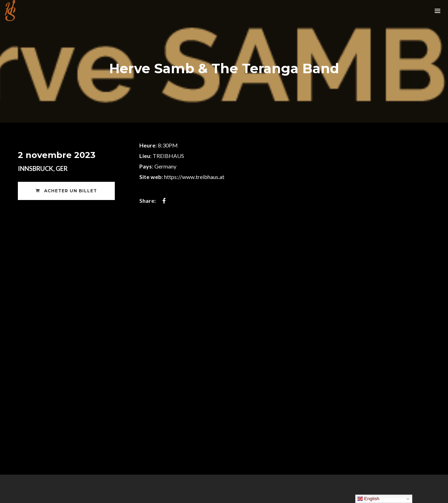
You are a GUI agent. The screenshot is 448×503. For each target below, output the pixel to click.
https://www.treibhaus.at (194, 177)
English (368, 499)
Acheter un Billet (66, 191)
